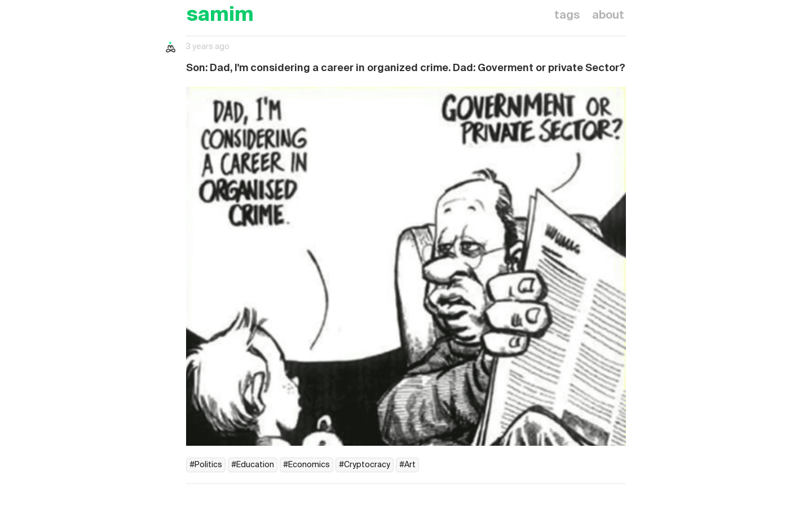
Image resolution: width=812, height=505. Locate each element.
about (608, 16)
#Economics (306, 465)
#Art (407, 465)
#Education (253, 465)
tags (567, 16)
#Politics (206, 465)
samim (220, 16)
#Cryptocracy (365, 465)
